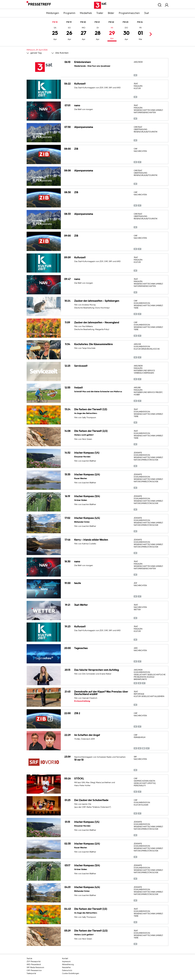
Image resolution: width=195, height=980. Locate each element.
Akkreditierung (68, 965)
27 (84, 34)
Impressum (66, 962)
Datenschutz (67, 970)
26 (69, 34)
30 (126, 34)
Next (150, 34)
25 (55, 34)
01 (140, 34)
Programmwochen (129, 13)
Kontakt (65, 959)
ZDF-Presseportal (34, 962)
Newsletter (66, 968)
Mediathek (86, 13)
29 (112, 33)
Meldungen (53, 13)
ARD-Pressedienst (34, 965)
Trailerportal (31, 973)
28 (98, 34)
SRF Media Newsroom (35, 968)
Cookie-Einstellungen (71, 973)
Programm (69, 13)
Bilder (111, 13)
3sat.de (29, 959)
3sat (147, 13)
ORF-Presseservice (34, 970)
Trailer (100, 13)
